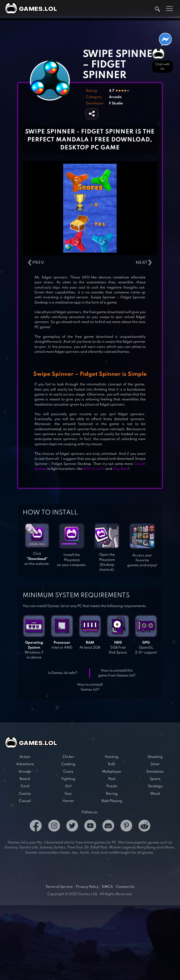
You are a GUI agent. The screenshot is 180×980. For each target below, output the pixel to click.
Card (25, 786)
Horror (68, 801)
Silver (155, 764)
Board (25, 779)
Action (25, 757)
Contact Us (125, 887)
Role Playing (112, 801)
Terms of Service (59, 887)
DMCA (107, 887)
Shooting (155, 757)
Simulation (155, 772)
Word (155, 794)
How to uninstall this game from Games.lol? (117, 673)
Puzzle (112, 786)
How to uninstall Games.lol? (90, 687)
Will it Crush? (94, 469)
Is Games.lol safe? (63, 673)
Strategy (155, 786)
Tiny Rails (121, 469)
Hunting (112, 757)
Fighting (68, 779)
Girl (68, 786)
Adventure (25, 764)
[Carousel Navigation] (90, 263)
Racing (112, 794)
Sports (155, 779)
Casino (25, 794)
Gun (68, 794)
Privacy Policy (87, 887)
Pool (112, 779)
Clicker (68, 757)
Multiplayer (112, 772)
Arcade (115, 97)
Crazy (68, 772)
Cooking (68, 764)
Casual (25, 801)
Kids (112, 764)
